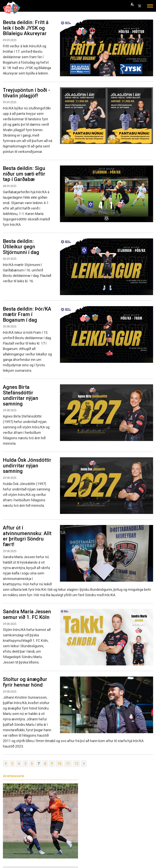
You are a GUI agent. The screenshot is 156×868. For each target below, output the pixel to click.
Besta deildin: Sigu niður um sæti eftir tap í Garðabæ (24, 174)
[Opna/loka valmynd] (150, 6)
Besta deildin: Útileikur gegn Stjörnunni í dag (21, 247)
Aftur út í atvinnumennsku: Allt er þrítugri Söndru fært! (27, 536)
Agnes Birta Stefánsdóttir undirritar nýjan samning (21, 395)
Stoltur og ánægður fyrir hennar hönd (25, 682)
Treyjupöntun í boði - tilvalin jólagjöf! (26, 93)
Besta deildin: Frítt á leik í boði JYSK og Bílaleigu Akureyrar (26, 28)
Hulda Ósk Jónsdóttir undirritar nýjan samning (27, 466)
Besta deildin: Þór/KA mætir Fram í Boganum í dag (27, 314)
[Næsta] (84, 764)
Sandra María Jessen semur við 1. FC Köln (27, 614)
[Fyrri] (6, 764)
